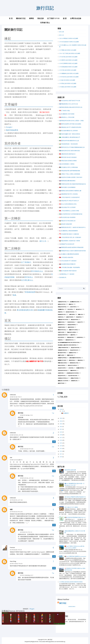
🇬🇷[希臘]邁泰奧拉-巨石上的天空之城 (68, 104)
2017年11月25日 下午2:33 (16, 564)
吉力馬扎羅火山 (27, 280)
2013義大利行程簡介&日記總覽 (67, 80)
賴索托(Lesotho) (62, 304)
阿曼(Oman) (80, 360)
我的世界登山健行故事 (70, 470)
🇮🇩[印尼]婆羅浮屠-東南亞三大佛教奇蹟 (69, 234)
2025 (61, 418)
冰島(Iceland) (61, 332)
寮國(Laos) (80, 314)
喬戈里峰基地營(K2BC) (25, 310)
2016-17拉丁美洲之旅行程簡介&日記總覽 (70, 53)
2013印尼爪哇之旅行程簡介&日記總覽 (69, 77)
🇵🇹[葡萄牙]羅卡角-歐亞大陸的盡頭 (68, 157)
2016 (61, 440)
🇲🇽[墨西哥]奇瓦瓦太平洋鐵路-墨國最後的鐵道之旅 (72, 147)
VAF (11, 457)
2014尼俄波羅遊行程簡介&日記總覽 (68, 67)
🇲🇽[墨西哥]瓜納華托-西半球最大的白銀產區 (70, 124)
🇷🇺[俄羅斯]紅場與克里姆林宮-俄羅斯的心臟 (70, 191)
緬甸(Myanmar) (70, 317)
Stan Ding (13, 561)
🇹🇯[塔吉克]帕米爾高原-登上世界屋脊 (68, 131)
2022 (61, 426)
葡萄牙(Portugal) (62, 330)
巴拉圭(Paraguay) (74, 350)
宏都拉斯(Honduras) (62, 350)
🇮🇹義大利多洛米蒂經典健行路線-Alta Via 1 (75, 517)
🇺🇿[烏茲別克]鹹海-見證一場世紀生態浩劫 (70, 134)
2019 (61, 432)
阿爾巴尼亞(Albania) (62, 363)
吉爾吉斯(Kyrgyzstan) (63, 320)
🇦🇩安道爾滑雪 (65, 413)
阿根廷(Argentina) (62, 307)
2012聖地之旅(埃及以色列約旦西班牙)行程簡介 (71, 582)
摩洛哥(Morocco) (70, 340)
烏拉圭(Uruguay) (62, 376)
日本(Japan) (70, 309)
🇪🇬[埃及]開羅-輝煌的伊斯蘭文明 (67, 264)
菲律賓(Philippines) (62, 358)
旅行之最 (62, 32)
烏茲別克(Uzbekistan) (63, 335)
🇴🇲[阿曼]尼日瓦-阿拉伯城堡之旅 (67, 221)
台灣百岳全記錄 (76, 18)
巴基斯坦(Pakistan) (62, 302)
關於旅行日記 (21, 18)
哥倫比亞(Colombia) (71, 332)
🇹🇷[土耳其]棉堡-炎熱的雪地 (66, 257)
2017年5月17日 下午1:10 (26, 532)
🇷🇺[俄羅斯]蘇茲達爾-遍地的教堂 (67, 181)
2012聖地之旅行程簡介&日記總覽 (68, 83)
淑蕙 (11, 509)
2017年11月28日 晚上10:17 (27, 575)
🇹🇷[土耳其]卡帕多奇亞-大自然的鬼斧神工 (70, 197)
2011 (61, 454)
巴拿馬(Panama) (61, 327)
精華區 (31, 18)
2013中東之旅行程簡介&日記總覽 (68, 70)
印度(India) (60, 340)
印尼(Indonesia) (71, 322)
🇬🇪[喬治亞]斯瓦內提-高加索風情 (67, 217)
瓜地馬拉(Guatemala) (63, 378)
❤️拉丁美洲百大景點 (65, 111)
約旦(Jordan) (61, 337)
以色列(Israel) (80, 337)
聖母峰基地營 (30, 292)
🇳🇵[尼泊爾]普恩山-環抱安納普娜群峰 (68, 231)
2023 (61, 424)
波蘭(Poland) (61, 355)
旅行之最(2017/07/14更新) (71, 507)
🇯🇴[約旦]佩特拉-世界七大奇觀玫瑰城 (68, 167)
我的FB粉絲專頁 (12, 130)
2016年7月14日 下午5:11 (16, 397)
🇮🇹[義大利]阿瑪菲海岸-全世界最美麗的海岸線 (71, 214)
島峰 (15, 295)
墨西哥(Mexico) (61, 325)
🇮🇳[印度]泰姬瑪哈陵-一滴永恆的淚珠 (68, 144)
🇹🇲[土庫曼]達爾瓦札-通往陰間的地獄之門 (70, 137)
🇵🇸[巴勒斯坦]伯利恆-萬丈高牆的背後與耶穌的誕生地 (72, 184)
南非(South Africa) (72, 365)
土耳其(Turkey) (73, 307)
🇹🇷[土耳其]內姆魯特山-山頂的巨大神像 (69, 211)
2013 (61, 448)
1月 (62, 411)
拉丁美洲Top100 (53, 18)
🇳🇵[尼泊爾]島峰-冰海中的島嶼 (67, 114)
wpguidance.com (52, 642)
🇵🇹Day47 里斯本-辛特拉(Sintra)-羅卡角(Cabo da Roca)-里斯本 (74, 547)
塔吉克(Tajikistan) (75, 348)
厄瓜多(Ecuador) (62, 368)
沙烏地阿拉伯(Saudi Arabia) (73, 373)
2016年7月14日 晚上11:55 (26, 415)
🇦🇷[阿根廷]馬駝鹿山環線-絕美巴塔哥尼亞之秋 (71, 107)
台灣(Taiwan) (72, 314)
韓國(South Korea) (73, 330)
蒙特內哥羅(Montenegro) (75, 358)
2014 (61, 446)
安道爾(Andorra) (80, 368)
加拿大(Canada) (61, 365)
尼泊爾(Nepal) (61, 309)
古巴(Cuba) (71, 368)
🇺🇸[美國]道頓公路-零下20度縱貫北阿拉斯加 (70, 127)
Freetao (12, 547)
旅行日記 (45, 8)
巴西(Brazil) (61, 317)
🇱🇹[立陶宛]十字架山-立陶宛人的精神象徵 (70, 174)
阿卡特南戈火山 (37, 271)
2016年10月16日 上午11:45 (16, 435)
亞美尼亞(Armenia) (72, 325)
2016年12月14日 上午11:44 (27, 478)
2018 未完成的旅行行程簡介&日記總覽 (69, 42)
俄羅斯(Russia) (61, 322)
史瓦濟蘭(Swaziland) (74, 302)
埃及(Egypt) (80, 322)
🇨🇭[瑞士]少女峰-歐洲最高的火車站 (68, 204)
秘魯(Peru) (73, 335)
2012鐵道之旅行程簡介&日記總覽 (68, 87)
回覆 (54, 408)
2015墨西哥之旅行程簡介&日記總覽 (68, 60)
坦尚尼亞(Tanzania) (70, 312)
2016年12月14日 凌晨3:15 (16, 460)
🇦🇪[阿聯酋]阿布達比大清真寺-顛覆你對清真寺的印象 (72, 251)
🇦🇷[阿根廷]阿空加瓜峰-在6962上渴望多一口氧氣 (71, 121)
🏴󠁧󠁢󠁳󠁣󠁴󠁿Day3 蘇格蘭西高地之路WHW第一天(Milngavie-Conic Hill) (74, 484)
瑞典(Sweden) (71, 327)
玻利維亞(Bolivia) (62, 314)
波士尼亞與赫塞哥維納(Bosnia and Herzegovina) (69, 343)
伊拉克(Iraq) (79, 317)
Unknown (13, 395)
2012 (61, 451)
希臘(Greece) (73, 371)
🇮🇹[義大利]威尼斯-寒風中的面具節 (68, 271)
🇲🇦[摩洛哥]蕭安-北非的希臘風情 (67, 187)
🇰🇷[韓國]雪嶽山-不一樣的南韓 (67, 274)
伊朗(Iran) (60, 312)
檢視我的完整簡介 (72, 607)
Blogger (32, 609)
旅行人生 (43, 241)
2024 (61, 421)
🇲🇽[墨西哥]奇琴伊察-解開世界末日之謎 (69, 141)
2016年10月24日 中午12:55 (27, 449)
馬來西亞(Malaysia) (74, 363)
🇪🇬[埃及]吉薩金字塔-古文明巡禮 (67, 207)
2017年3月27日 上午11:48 (16, 500)
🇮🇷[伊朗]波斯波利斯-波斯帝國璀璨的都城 (70, 171)
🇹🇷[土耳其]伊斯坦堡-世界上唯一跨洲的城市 (70, 237)
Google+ (9, 127)
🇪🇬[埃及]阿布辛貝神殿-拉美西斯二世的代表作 (71, 177)
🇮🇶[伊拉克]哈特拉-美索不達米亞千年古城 (70, 101)
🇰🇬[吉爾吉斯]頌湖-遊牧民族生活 (67, 154)
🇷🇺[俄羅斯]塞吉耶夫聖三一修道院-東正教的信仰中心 (72, 227)
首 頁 (11, 18)
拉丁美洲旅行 (26, 262)
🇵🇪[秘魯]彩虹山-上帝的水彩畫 (67, 117)
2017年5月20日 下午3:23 (16, 550)
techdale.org (62, 642)
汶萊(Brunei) (61, 373)
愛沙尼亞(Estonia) (62, 353)
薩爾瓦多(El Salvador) (63, 381)
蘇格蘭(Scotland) (62, 360)
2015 (61, 443)
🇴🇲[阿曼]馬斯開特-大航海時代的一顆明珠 (70, 241)
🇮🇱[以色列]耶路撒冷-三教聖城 (67, 164)
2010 (61, 457)
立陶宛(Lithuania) (74, 378)
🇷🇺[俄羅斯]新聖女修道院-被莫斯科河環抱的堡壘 (71, 247)
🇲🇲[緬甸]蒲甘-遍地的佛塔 (66, 224)
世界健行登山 (45, 23)
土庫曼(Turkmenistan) (63, 348)
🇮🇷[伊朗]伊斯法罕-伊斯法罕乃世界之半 (69, 201)
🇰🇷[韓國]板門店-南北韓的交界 (67, 244)
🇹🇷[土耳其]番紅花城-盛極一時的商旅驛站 (70, 267)
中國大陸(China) (70, 337)
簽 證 (65, 18)
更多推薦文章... (63, 277)
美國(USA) (71, 304)
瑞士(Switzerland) (73, 376)
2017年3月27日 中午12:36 (16, 512)
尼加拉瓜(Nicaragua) (63, 371)
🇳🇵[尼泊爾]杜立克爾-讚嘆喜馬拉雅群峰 (69, 254)
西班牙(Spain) (72, 360)
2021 (61, 429)
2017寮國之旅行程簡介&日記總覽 (68, 50)
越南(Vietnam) (61, 383)
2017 (61, 437)
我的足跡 (41, 18)
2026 (61, 409)
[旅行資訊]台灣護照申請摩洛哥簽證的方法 (75, 497)
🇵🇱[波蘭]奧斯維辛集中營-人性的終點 (68, 194)
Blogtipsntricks (35, 642)
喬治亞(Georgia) (75, 320)
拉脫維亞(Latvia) (72, 353)
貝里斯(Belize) (74, 381)
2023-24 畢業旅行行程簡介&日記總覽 (69, 38)
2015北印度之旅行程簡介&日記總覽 (68, 57)
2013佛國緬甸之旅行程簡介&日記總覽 (69, 73)
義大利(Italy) (79, 309)
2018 (61, 435)
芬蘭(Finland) (70, 355)
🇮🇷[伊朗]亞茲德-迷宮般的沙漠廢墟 (68, 161)
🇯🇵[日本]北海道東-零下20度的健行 (68, 261)
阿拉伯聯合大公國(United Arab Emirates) (67, 345)
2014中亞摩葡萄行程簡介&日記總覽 (68, 63)
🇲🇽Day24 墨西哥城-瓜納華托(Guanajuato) (75, 556)
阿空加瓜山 (29, 277)
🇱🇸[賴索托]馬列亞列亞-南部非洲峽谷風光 (70, 151)
